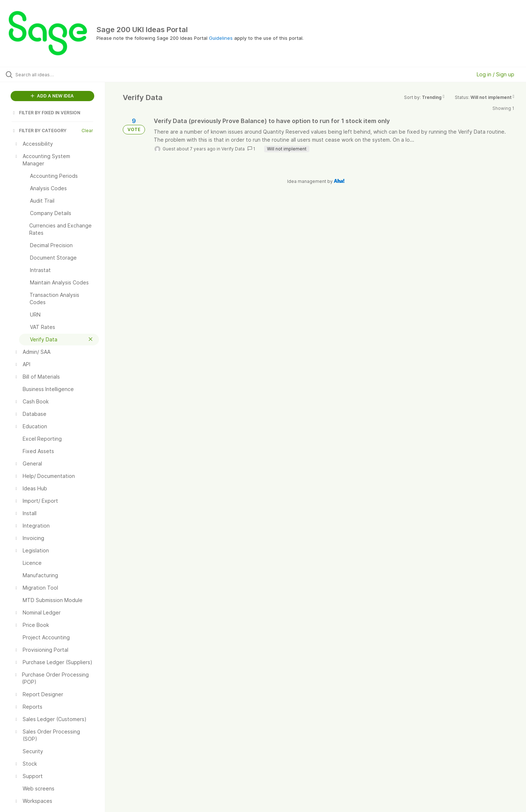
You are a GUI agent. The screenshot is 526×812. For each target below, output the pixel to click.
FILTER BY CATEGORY (39, 131)
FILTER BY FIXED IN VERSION (46, 113)
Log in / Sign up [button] (495, 74)
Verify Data (233, 149)
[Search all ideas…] (62, 74)
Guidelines (221, 38)
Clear (87, 131)
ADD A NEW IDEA (52, 96)
